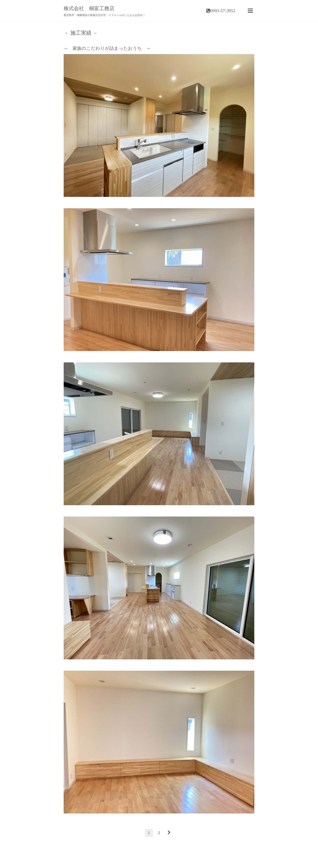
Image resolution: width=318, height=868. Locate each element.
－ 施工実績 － (81, 33)
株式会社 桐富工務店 (89, 8)
